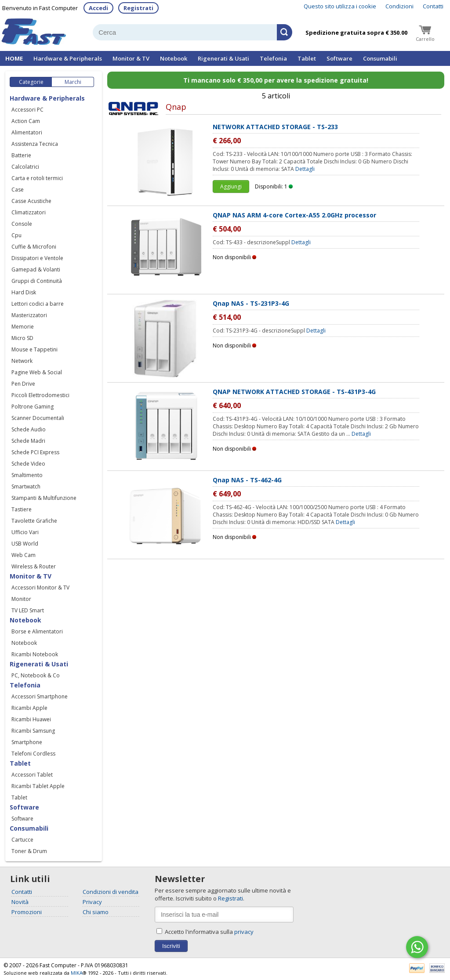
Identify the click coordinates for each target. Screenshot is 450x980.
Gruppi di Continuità (37, 281)
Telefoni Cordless (33, 754)
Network (22, 361)
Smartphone (27, 742)
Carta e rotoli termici (37, 178)
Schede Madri (28, 441)
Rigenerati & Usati (223, 58)
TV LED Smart (28, 610)
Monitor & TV (131, 58)
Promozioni (27, 912)
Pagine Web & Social (37, 372)
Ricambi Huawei (31, 719)
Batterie (21, 155)
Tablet (307, 58)
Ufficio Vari (25, 532)
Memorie (23, 327)
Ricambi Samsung (33, 731)
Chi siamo (96, 912)
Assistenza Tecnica (35, 144)
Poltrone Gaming (33, 407)
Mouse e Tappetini (34, 349)
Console (22, 224)
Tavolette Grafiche (34, 521)
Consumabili (380, 58)
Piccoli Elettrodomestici (40, 395)
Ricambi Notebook (35, 654)
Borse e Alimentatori (37, 631)
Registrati (138, 8)
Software (339, 58)
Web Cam (24, 555)
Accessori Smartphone (40, 696)
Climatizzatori (29, 212)
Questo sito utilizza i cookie (340, 6)
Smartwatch (26, 486)
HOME (14, 58)
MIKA (77, 973)
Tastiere (22, 509)
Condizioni (399, 6)
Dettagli (305, 169)
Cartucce (22, 840)
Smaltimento (27, 475)
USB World (25, 544)
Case (18, 190)
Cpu (16, 235)
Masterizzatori (29, 315)
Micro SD (22, 338)
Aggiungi (231, 186)
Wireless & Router (34, 566)
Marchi (73, 82)
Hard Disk (24, 292)
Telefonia (273, 58)
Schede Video (28, 464)
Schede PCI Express (35, 452)
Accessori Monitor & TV (40, 588)
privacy (244, 932)
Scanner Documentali (38, 418)
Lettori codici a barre (38, 304)
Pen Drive (23, 384)
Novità (20, 902)
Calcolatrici (25, 167)
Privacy (92, 902)
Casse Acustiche (31, 201)
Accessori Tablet (32, 775)
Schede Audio (29, 429)
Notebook (174, 58)
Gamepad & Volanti (36, 269)
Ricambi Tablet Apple (38, 786)
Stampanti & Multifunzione (44, 498)
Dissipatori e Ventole (37, 258)
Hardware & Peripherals (68, 58)
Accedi (98, 8)
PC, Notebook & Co (36, 675)
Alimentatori (27, 132)
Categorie (31, 82)
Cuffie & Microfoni (34, 247)
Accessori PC (27, 110)
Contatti (433, 6)
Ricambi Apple (29, 708)
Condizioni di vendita (111, 892)
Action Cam (26, 121)
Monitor (21, 599)
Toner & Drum (29, 851)
